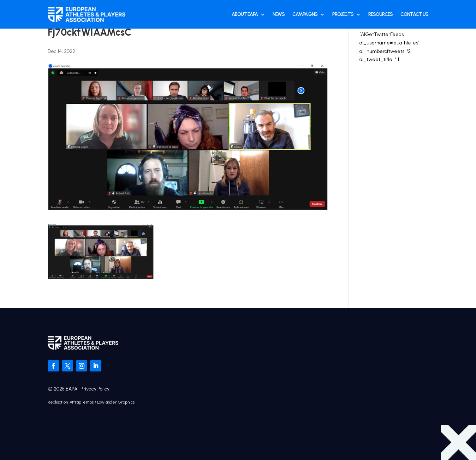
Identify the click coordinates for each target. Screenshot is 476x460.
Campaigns (305, 14)
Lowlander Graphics (116, 402)
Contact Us (414, 14)
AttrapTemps (82, 402)
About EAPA (245, 14)
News (279, 14)
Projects (343, 14)
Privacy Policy (95, 389)
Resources (380, 14)
